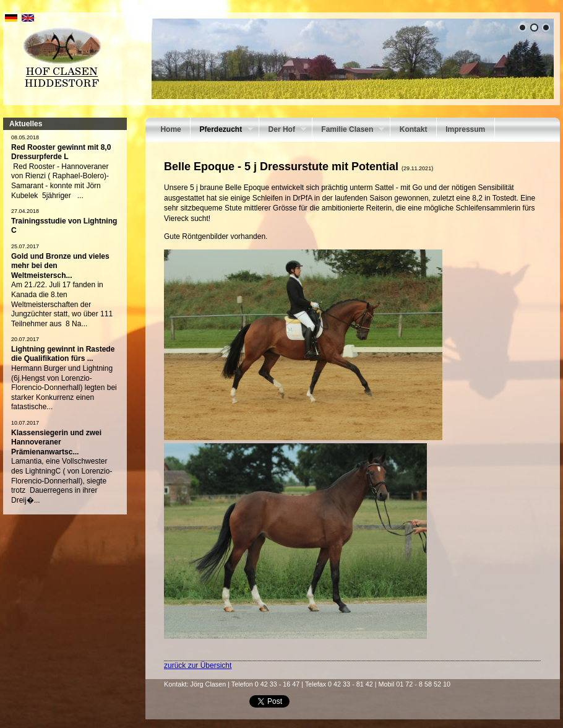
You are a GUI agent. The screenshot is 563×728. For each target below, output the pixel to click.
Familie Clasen (348, 131)
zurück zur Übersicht (198, 665)
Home (170, 129)
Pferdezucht (222, 131)
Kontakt (414, 129)
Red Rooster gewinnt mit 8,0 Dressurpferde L (61, 152)
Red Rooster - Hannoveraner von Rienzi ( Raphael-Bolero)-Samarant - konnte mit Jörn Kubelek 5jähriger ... (60, 181)
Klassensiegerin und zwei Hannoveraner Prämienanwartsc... (56, 442)
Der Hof (283, 131)
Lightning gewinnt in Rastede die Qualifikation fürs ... (63, 354)
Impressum (465, 129)
